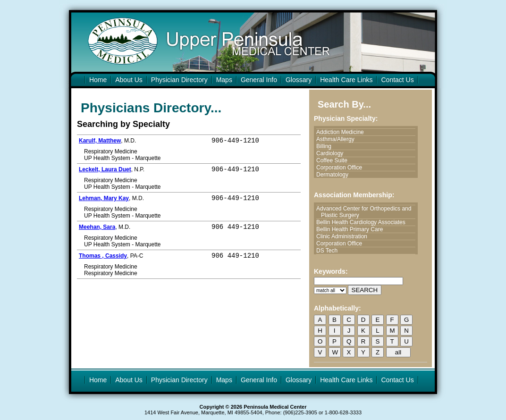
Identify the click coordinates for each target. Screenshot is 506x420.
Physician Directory (179, 80)
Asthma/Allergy (338, 139)
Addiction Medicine (342, 132)
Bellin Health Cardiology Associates (363, 222)
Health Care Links (346, 80)
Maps (224, 80)
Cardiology (332, 153)
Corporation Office (342, 168)
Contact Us (397, 80)
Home (98, 80)
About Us (129, 80)
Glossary (299, 80)
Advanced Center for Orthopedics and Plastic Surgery (366, 212)
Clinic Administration (344, 236)
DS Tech (329, 251)
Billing (326, 146)
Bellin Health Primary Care (352, 229)
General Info (259, 80)
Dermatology (335, 175)
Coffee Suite (334, 160)
